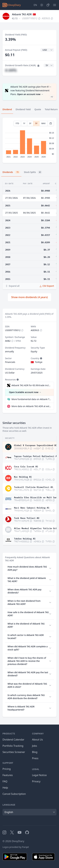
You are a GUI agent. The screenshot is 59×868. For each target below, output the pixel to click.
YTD (17, 123)
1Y (24, 123)
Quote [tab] (38, 109)
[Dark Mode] (42, 5)
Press (35, 758)
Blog (35, 752)
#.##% (11, 70)
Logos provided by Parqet (16, 847)
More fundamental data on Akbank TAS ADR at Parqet (31, 399)
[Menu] (55, 5)
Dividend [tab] (7, 109)
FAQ (5, 781)
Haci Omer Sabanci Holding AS (32, 507)
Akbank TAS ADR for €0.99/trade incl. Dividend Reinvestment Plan (31, 385)
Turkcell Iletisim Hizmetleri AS (34, 487)
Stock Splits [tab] (33, 172)
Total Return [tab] (51, 109)
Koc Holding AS (23, 477)
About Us (38, 740)
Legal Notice (39, 775)
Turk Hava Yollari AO (27, 518)
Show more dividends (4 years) (29, 297)
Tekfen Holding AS (25, 538)
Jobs (35, 746)
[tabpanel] (29, 140)
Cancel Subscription (14, 794)
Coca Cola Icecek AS (26, 466)
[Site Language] (35, 5)
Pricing (7, 769)
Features (8, 775)
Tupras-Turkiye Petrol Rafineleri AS (36, 456)
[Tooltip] (41, 358)
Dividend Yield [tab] (23, 109)
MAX (43, 123)
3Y (30, 123)
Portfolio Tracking (13, 746)
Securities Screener (14, 752)
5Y (36, 123)
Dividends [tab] (11, 172)
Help (5, 788)
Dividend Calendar (13, 740)
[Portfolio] (48, 5)
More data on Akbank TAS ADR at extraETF (31, 406)
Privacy (36, 781)
